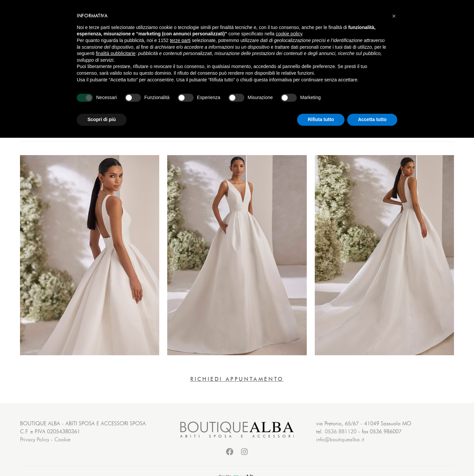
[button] (394, 16)
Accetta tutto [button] (372, 119)
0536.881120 (341, 432)
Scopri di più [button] (102, 119)
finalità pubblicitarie (116, 53)
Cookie (62, 440)
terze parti (180, 40)
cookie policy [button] (289, 34)
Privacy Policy (35, 440)
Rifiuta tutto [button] (321, 119)
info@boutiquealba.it (340, 440)
